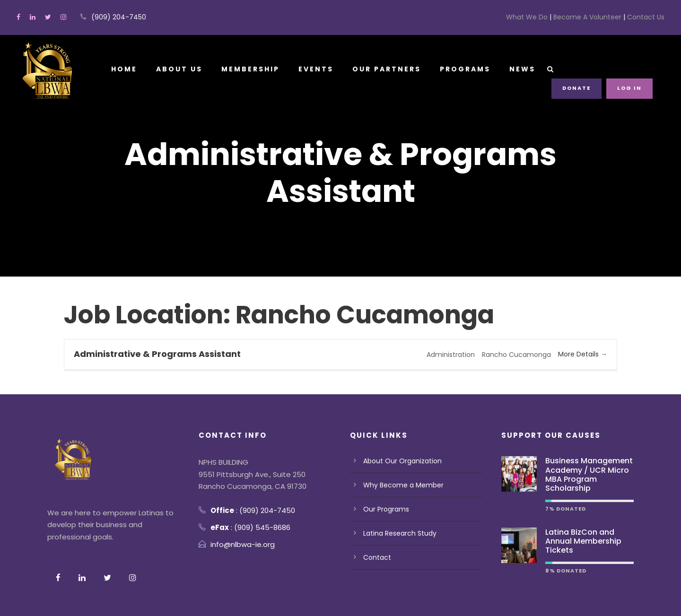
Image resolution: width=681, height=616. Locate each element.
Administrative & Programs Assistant (149, 317)
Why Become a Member (399, 449)
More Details (585, 318)
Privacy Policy (69, 595)
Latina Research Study (397, 497)
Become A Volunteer (596, 17)
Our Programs (384, 473)
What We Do (544, 17)
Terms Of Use (124, 595)
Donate (578, 88)
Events (316, 69)
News (523, 69)
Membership (250, 69)
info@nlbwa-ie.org (239, 508)
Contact (375, 521)
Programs (466, 69)
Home (124, 69)
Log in (630, 88)
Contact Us (647, 17)
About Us (179, 69)
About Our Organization (398, 425)
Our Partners (387, 69)
